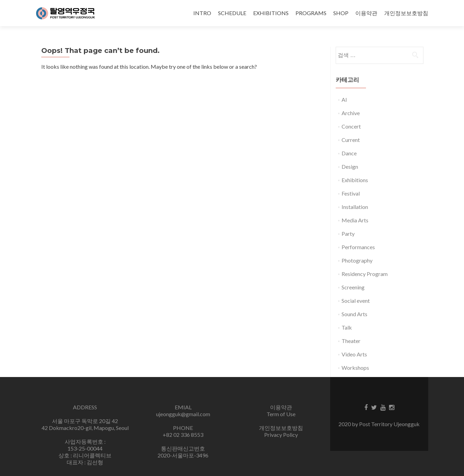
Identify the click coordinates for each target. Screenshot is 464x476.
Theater (351, 341)
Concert (351, 126)
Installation (355, 207)
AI (344, 99)
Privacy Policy (281, 435)
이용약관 (366, 13)
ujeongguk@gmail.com (183, 414)
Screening (353, 287)
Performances (358, 247)
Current (351, 140)
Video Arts (354, 354)
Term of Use (281, 414)
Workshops (355, 368)
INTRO (202, 13)
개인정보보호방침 (406, 13)
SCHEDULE (232, 13)
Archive (351, 113)
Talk (347, 327)
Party (348, 234)
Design (350, 167)
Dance (349, 153)
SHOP (341, 13)
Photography (357, 260)
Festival (351, 193)
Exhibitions (355, 180)
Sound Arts (354, 314)
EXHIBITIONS (271, 13)
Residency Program (365, 274)
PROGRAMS (311, 13)
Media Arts (355, 220)
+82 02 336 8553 (183, 435)
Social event (356, 301)
